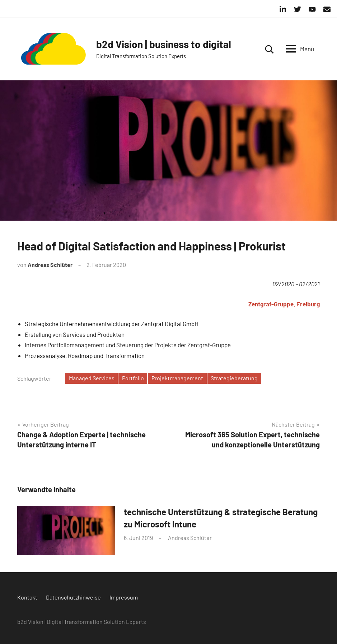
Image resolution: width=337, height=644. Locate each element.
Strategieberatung (234, 378)
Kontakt (27, 597)
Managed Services (92, 378)
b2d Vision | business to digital (164, 44)
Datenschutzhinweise (73, 597)
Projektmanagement (177, 378)
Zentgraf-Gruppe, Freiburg (284, 304)
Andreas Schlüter (50, 265)
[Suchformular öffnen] (270, 49)
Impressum (124, 597)
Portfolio (133, 378)
